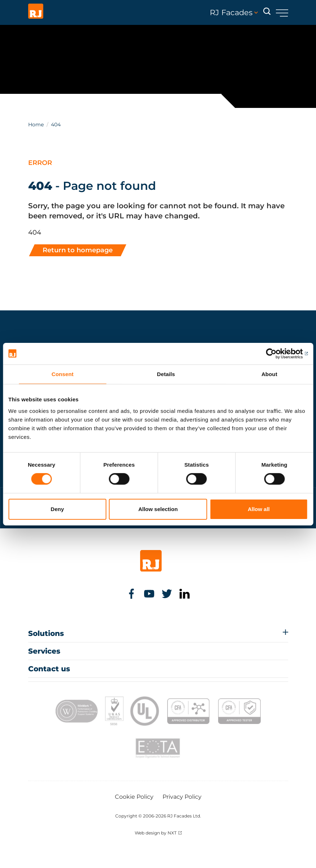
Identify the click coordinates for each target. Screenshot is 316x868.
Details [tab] (166, 374)
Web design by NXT (156, 833)
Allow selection (158, 509)
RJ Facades (234, 13)
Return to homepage (78, 250)
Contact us (49, 669)
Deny (57, 509)
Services (44, 651)
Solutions (46, 633)
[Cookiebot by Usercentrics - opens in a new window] (276, 353)
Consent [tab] (63, 374)
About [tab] (269, 374)
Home (36, 125)
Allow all (259, 509)
